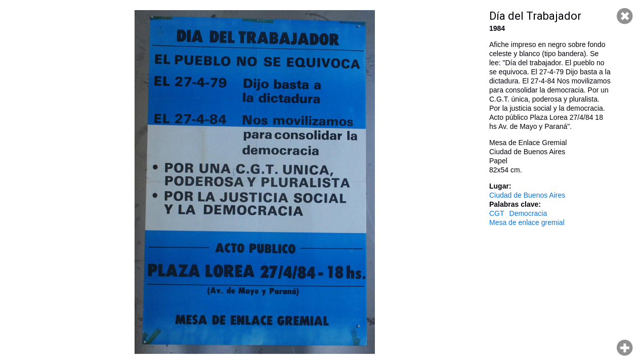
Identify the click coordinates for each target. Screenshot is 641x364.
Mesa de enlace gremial (527, 222)
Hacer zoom (625, 348)
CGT (497, 213)
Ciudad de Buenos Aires (527, 195)
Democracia (528, 213)
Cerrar (625, 16)
